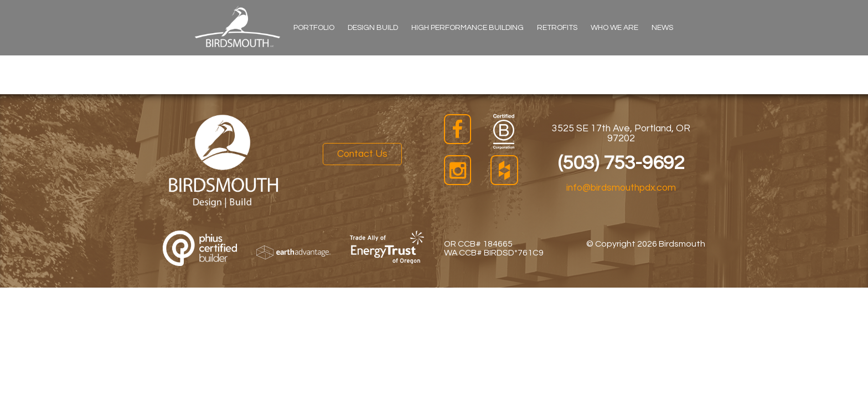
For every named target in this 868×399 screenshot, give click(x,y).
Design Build (373, 28)
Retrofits (557, 28)
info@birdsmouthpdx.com (621, 188)
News (662, 28)
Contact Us (362, 154)
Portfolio (314, 28)
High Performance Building (467, 28)
